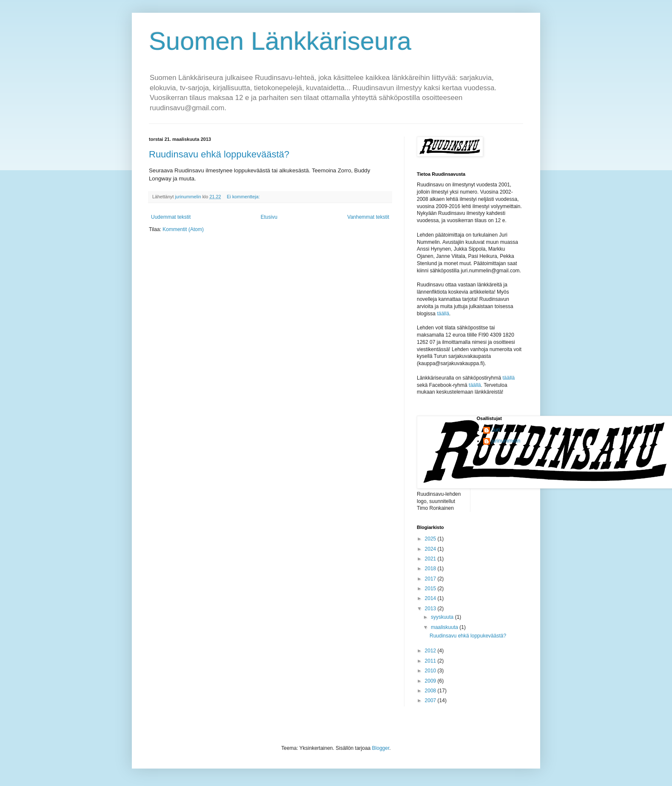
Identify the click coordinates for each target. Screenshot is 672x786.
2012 (431, 651)
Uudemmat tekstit (171, 217)
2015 (431, 589)
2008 (431, 691)
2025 (431, 539)
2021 (431, 559)
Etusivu (269, 217)
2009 (431, 681)
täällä (443, 314)
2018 (431, 569)
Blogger (381, 748)
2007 (431, 700)
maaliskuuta (445, 627)
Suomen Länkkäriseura (280, 41)
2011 (431, 661)
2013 (431, 609)
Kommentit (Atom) (183, 229)
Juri (496, 430)
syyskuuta (443, 617)
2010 (431, 671)
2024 (431, 549)
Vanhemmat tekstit (368, 217)
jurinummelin (506, 441)
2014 (431, 598)
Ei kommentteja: (244, 197)
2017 (431, 579)
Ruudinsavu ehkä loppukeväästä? (219, 154)
